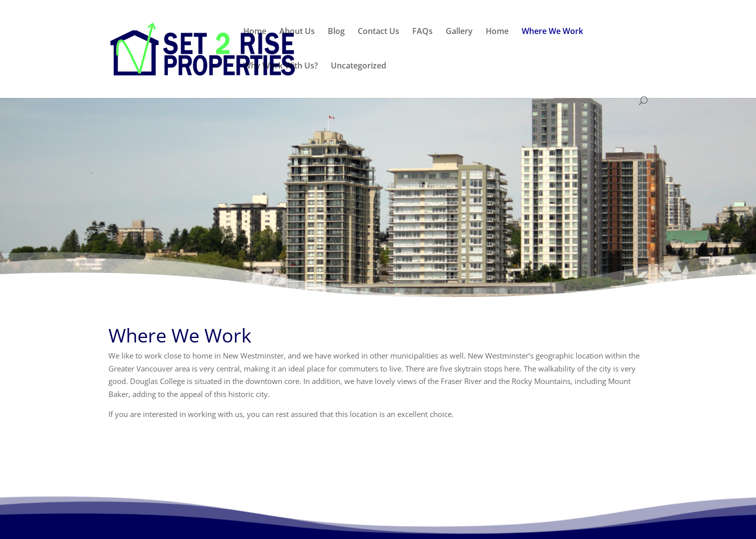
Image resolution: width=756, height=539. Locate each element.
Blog (336, 32)
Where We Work (552, 32)
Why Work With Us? (281, 66)
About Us (297, 32)
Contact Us (378, 32)
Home (255, 32)
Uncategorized (359, 66)
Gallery (459, 32)
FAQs (422, 32)
